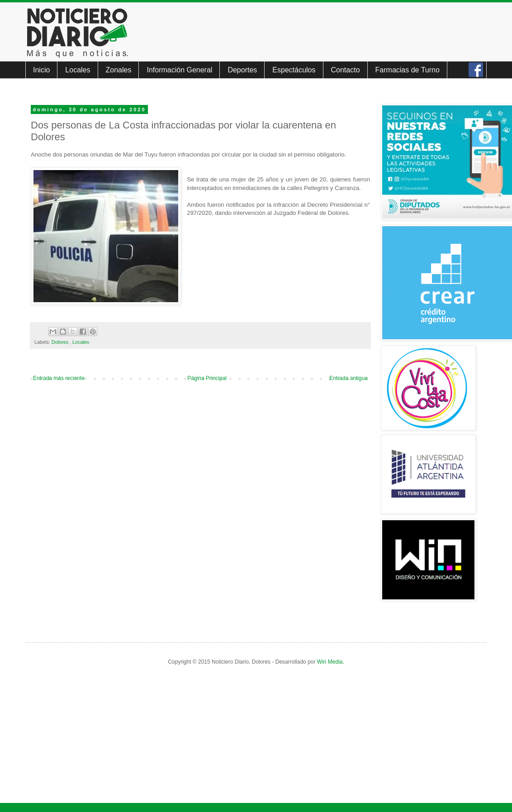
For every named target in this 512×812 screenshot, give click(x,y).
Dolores (61, 342)
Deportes (242, 70)
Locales (78, 70)
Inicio (41, 70)
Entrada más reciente (59, 378)
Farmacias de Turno (408, 70)
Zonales (119, 70)
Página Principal (207, 378)
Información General (179, 70)
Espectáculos (294, 70)
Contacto (346, 70)
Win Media (330, 662)
